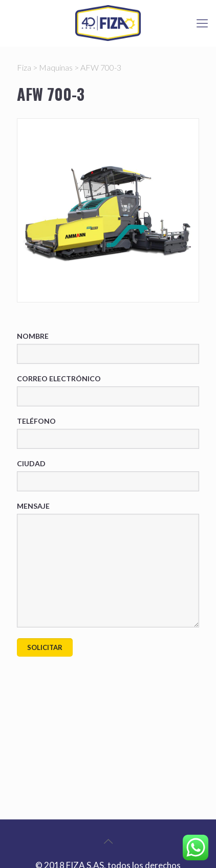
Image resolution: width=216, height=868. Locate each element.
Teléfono (108, 433)
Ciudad (108, 475)
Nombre (108, 348)
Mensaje (108, 565)
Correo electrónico (108, 390)
